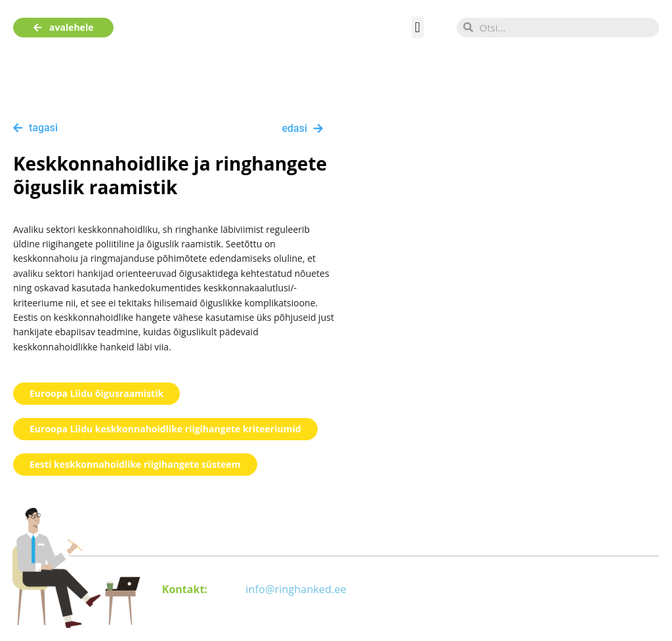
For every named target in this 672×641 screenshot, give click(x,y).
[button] (418, 27)
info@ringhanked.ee (296, 589)
